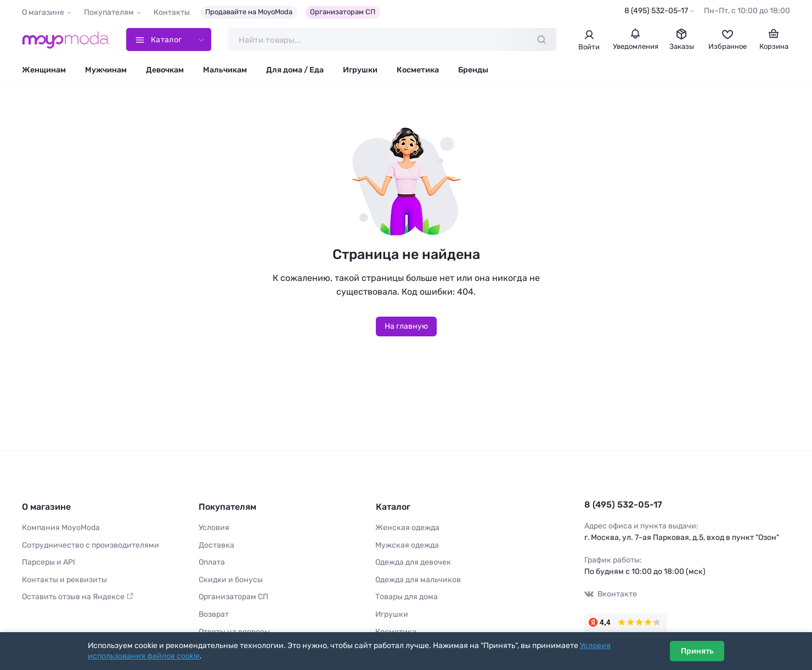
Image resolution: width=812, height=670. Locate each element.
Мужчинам (106, 70)
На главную (406, 326)
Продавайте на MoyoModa (249, 12)
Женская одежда (407, 528)
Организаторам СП (343, 12)
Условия (214, 528)
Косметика (418, 70)
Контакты (172, 12)
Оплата (212, 562)
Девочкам (165, 70)
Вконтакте (611, 594)
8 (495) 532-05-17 (656, 11)
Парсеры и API (49, 562)
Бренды (473, 70)
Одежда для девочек (413, 562)
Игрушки (360, 70)
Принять (697, 651)
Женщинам (44, 70)
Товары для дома (407, 597)
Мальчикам (225, 70)
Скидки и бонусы (231, 580)
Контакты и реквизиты (64, 580)
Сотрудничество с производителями (91, 545)
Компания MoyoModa (61, 528)
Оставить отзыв (78, 597)
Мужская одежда (407, 545)
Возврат (214, 614)
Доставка (216, 545)
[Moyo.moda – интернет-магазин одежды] (66, 40)
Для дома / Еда (295, 70)
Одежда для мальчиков (418, 580)
